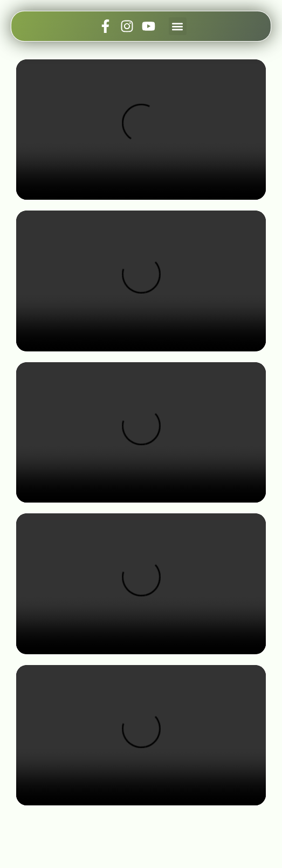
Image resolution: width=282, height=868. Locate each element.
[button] (178, 26)
